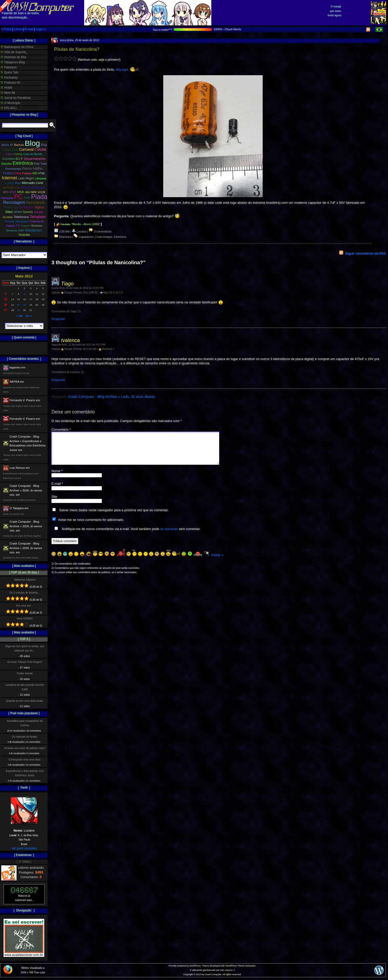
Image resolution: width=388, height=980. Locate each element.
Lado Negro (26, 178)
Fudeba (27, 173)
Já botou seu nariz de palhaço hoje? (25, 748)
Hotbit (6, 88)
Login (39, 29)
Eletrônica (65, 237)
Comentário (61, 430)
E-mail (29, 29)
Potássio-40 (10, 83)
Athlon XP (7, 145)
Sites (9, 212)
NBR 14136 (38, 192)
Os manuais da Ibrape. (25, 737)
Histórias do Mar (13, 57)
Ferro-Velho (32, 168)
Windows (37, 226)
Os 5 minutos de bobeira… (25, 593)
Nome (57, 477)
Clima (9, 154)
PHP (27, 198)
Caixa (15, 150)
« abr (19, 316)
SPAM (18, 212)
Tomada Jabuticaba (17, 221)
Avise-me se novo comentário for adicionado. (91, 526)
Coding (18, 154)
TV (18, 226)
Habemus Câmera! (25, 580)
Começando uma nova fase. (25, 760)
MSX (13, 192)
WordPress (195, 966)
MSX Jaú (24, 192)
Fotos (8, 29)
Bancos (19, 145)
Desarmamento (35, 159)
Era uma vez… (25, 606)
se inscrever (169, 535)
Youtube (24, 235)
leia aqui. (122, 69)
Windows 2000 (15, 230)
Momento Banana (33, 188)
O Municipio (10, 103)
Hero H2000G (25, 619)
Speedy (28, 212)
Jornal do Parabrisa (16, 98)
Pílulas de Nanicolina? (77, 49)
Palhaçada (7, 198)
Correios (9, 159)
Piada (39, 197)
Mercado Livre (32, 183)
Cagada (6, 150)
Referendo (11, 207)
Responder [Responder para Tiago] (58, 319)
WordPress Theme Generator (240, 966)
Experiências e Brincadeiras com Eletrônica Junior (25, 773)
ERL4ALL (9, 108)
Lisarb (10, 183)
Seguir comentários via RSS (365, 254)
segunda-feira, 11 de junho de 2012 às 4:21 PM (78, 345)
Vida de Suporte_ (14, 52)
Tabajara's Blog (13, 62)
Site (54, 503)
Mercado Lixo (12, 188)
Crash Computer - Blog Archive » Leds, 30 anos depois (112, 397)
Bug (44, 145)
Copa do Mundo (33, 154)
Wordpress (33, 230)
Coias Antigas (104, 237)
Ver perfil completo (24, 848)
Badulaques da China (17, 47)
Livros (18, 29)
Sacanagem (27, 207)
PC (18, 197)
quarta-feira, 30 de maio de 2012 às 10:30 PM (77, 288)
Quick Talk (9, 72)
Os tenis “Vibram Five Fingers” (25, 662)
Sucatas (8, 217)
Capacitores (86, 237)
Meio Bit (8, 93)
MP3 (6, 192)
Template (38, 217)
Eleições (6, 164)
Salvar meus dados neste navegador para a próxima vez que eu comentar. (114, 516)
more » (217, 561)
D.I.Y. (19, 159)
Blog (32, 143)
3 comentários (100, 231)
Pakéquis (9, 67)
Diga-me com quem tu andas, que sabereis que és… (25, 648)
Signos (39, 207)
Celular (41, 149)
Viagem (25, 226)
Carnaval (26, 149)
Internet (9, 178)
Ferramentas (13, 169)
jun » (29, 316)
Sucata (38, 212)
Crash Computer (213, 974)
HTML (42, 173)
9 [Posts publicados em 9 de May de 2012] (24, 294)
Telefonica (21, 217)
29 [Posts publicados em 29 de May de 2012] (18, 310)
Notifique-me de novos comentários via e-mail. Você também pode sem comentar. (126, 535)
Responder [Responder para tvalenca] (58, 380)
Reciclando (35, 202)
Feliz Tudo (40, 164)
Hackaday (9, 77)
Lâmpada (41, 178)
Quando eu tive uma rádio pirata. (25, 701)
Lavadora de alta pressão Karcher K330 (25, 687)
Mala (18, 183)
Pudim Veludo (25, 673)
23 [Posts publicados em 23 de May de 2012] (25, 305)
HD (35, 173)
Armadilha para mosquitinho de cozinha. (25, 723)
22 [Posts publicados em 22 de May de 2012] (18, 305)
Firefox (8, 173)
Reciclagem (14, 202)
